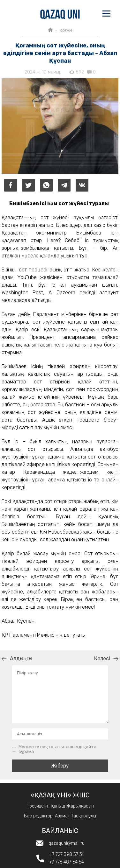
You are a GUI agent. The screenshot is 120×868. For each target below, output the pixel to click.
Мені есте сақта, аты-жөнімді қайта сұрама (57, 749)
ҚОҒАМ (66, 31)
